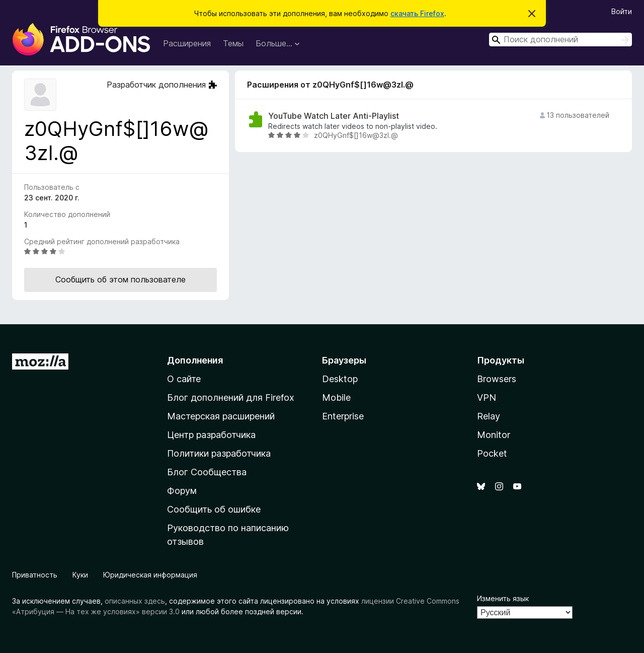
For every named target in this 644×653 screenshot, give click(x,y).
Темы (233, 43)
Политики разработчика (219, 453)
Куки (80, 575)
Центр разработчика (211, 435)
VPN (487, 397)
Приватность (35, 575)
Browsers (497, 379)
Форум (182, 491)
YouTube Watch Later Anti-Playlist (334, 116)
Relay (489, 416)
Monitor (494, 435)
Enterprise (343, 416)
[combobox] (560, 40)
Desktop (340, 379)
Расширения (187, 43)
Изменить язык (503, 598)
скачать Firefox (417, 13)
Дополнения (195, 360)
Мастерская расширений (221, 416)
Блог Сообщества (207, 472)
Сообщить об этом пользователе (120, 279)
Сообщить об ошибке (214, 509)
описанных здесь (135, 601)
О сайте (184, 379)
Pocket (492, 453)
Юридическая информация (150, 575)
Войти (622, 11)
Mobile (336, 397)
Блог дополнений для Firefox (231, 397)
